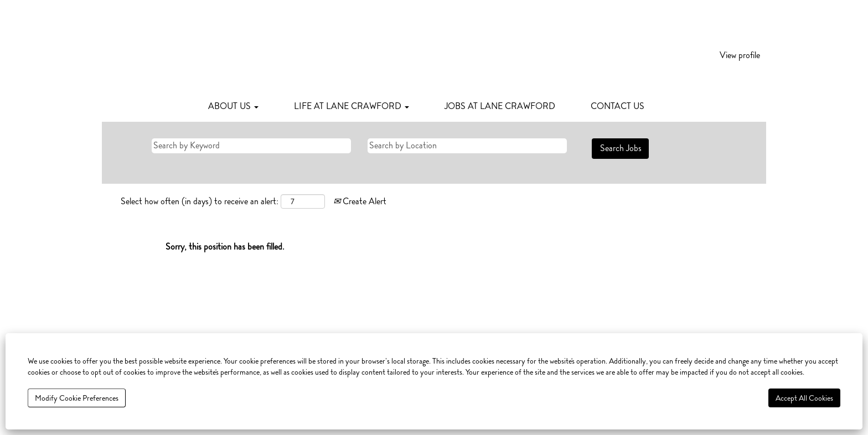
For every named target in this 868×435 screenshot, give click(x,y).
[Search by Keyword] (251, 146)
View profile (740, 55)
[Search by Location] (467, 146)
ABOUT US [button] (233, 106)
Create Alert (360, 201)
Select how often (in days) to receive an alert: (200, 201)
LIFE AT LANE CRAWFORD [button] (352, 106)
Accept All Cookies (804, 398)
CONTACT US (618, 106)
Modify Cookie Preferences (77, 398)
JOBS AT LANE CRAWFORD (500, 106)
